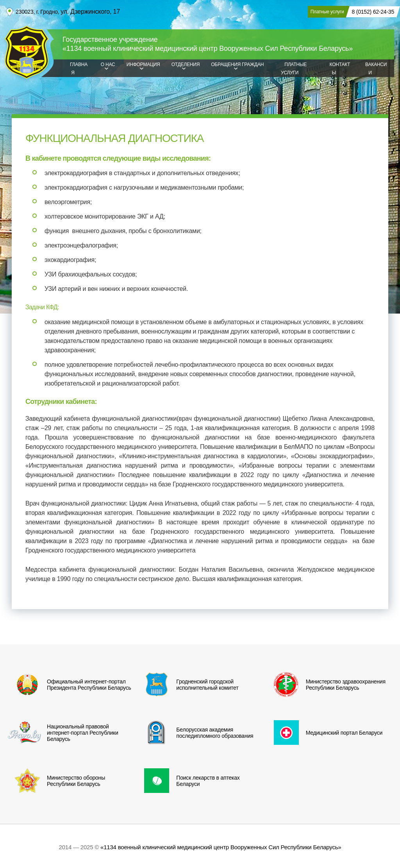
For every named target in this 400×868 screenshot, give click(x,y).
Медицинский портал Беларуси (325, 733)
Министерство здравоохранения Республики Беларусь (326, 685)
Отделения (186, 65)
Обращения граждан (237, 65)
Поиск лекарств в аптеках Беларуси (188, 781)
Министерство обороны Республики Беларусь (56, 781)
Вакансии (376, 69)
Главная (79, 69)
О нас (108, 65)
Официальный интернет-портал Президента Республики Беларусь (70, 685)
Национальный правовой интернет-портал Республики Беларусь (63, 733)
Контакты (340, 69)
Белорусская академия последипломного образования (195, 733)
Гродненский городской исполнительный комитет (188, 685)
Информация (143, 65)
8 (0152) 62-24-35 (373, 12)
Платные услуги (294, 69)
